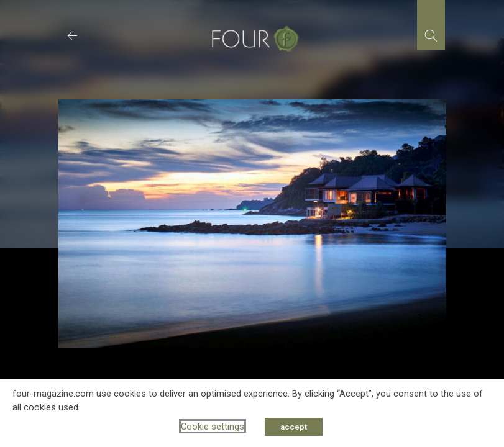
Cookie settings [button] (213, 427)
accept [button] (294, 427)
